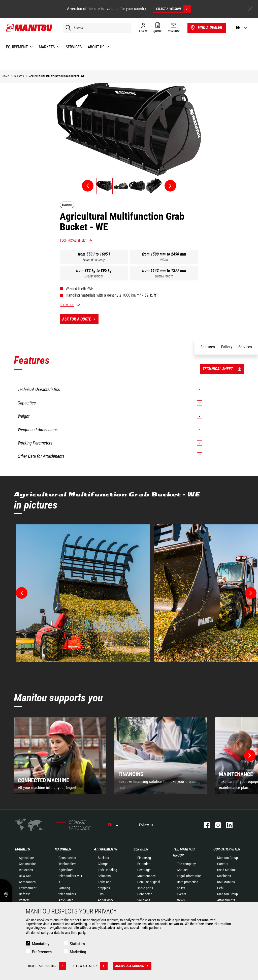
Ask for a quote (80, 319)
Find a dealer (206, 28)
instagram (216, 825)
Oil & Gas (25, 876)
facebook (204, 825)
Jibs (101, 894)
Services (141, 849)
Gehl (220, 888)
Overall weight (94, 276)
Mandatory (41, 944)
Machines (63, 849)
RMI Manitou (226, 882)
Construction (28, 864)
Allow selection (90, 966)
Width (164, 260)
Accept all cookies (133, 966)
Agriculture (26, 858)
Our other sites (227, 849)
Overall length (164, 276)
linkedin (227, 825)
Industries (26, 870)
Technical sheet (73, 240)
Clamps (103, 864)
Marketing (78, 952)
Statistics (77, 944)
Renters (24, 900)
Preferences (42, 952)
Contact (182, 870)
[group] (60, 756)
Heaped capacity (94, 260)
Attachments (106, 849)
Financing (144, 858)
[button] (250, 755)
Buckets (103, 858)
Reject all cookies (47, 966)
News (181, 900)
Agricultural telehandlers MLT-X (71, 876)
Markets (23, 849)
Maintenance (147, 876)
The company (186, 864)
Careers (223, 864)
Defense (25, 894)
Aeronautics (27, 882)
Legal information (189, 876)
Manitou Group (228, 858)
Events (182, 894)
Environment (28, 888)
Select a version (173, 9)
